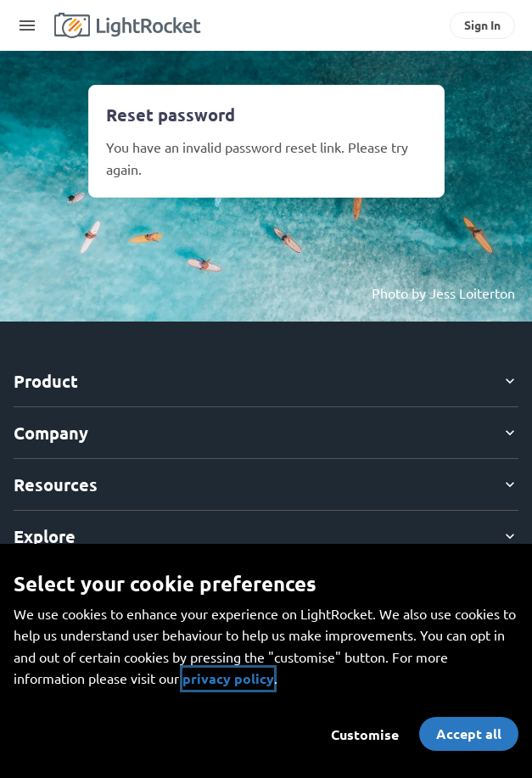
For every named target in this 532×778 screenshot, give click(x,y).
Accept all (469, 733)
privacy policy (228, 678)
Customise (365, 734)
